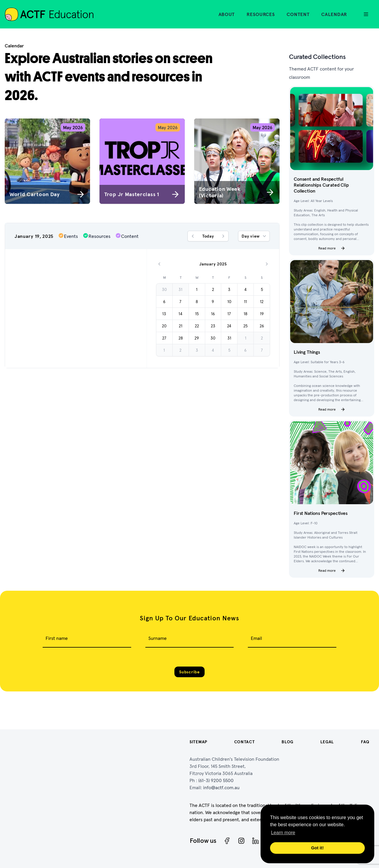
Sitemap (198, 742)
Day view (254, 236)
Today (208, 236)
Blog (288, 742)
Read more (332, 248)
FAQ (365, 742)
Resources (261, 14)
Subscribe (189, 672)
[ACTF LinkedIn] (256, 841)
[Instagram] (241, 841)
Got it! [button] (317, 848)
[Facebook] (227, 841)
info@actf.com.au (221, 787)
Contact (245, 742)
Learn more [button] (283, 833)
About (227, 14)
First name (57, 638)
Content (298, 14)
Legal (327, 742)
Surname (158, 638)
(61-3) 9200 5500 (216, 780)
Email (256, 638)
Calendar (334, 14)
